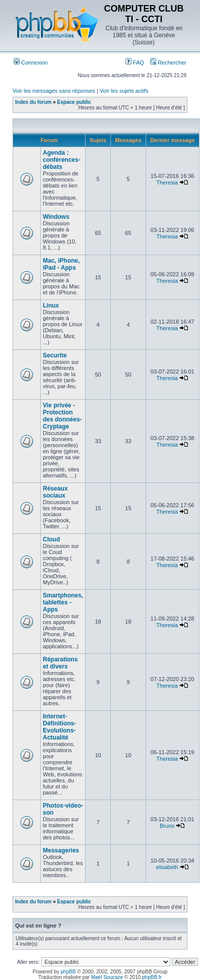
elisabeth (167, 867)
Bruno (167, 826)
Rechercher (168, 63)
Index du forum (33, 102)
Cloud (51, 539)
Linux (51, 305)
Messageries (61, 850)
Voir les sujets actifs (124, 91)
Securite (55, 355)
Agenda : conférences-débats (62, 160)
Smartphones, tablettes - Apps (63, 602)
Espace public (74, 102)
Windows (56, 217)
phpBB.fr (152, 977)
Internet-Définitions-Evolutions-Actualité (59, 727)
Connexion (31, 63)
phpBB (68, 972)
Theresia (167, 182)
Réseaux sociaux (55, 492)
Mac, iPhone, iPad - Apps (61, 264)
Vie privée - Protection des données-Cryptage (62, 416)
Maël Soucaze (107, 977)
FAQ (135, 63)
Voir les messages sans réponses (54, 91)
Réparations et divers (60, 663)
